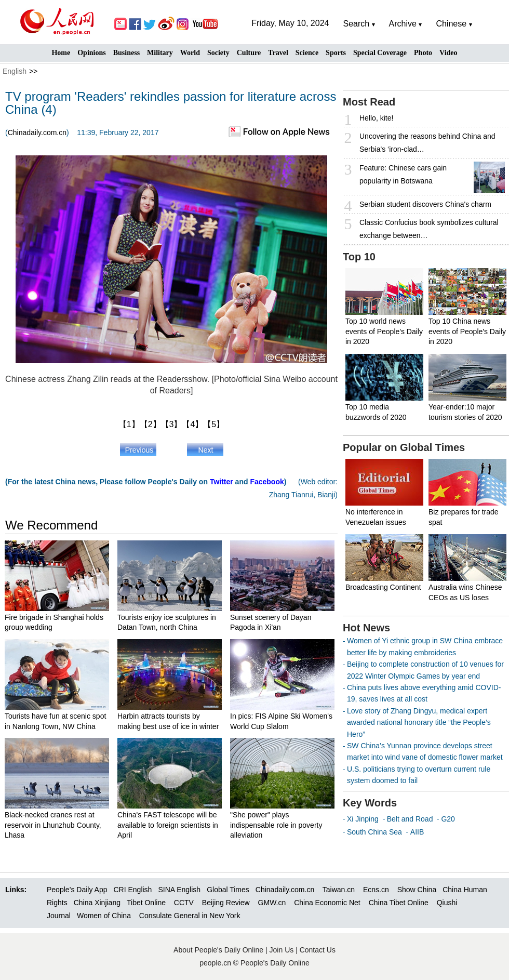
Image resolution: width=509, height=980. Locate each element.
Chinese (451, 24)
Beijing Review (226, 903)
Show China (417, 890)
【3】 (172, 424)
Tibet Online (146, 903)
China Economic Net (327, 903)
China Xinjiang (97, 903)
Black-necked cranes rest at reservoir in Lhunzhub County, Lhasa (53, 825)
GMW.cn (273, 903)
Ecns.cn (376, 890)
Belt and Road (410, 819)
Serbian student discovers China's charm (425, 204)
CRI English (132, 890)
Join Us (283, 950)
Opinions (91, 53)
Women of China (104, 916)
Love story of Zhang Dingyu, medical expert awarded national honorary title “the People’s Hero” (419, 723)
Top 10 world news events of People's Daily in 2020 (384, 331)
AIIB (417, 832)
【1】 (129, 424)
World (190, 53)
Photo (423, 53)
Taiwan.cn (339, 890)
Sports (336, 53)
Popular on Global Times (404, 447)
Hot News (366, 628)
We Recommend (51, 525)
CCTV (184, 903)
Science (307, 53)
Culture (249, 53)
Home (61, 53)
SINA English (179, 890)
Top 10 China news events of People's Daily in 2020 (467, 331)
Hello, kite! (376, 118)
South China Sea (374, 832)
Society (218, 53)
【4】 (192, 424)
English (15, 71)
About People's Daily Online (218, 950)
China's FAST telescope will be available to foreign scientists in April (168, 825)
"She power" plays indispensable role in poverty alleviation (276, 825)
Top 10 (359, 257)
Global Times (228, 890)
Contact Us (318, 950)
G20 (448, 819)
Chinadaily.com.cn (37, 133)
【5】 (214, 424)
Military (160, 53)
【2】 (150, 424)
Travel (278, 53)
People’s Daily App (77, 890)
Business (126, 53)
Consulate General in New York (190, 916)
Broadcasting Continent (383, 587)
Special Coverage (380, 53)
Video (448, 53)
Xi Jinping (363, 819)
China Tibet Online (399, 903)
